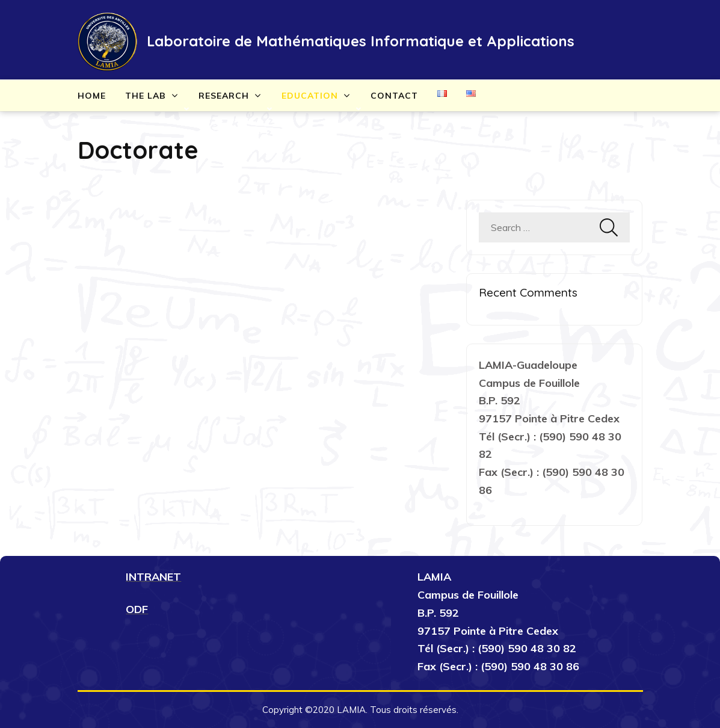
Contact (394, 96)
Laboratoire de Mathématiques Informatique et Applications (361, 41)
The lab (146, 96)
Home (92, 96)
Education (310, 96)
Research (224, 96)
